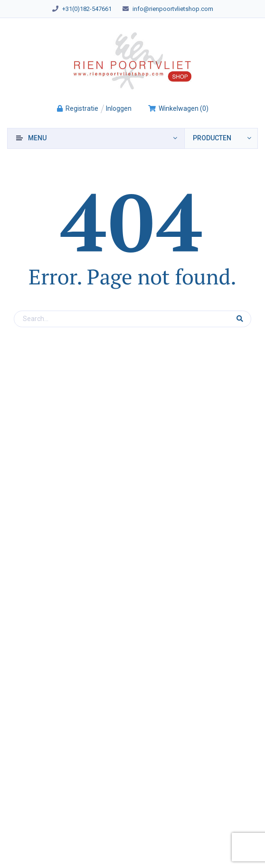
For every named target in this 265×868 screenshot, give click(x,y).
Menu (37, 138)
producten (212, 138)
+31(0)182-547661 (87, 9)
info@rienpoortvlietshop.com (173, 9)
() (178, 108)
